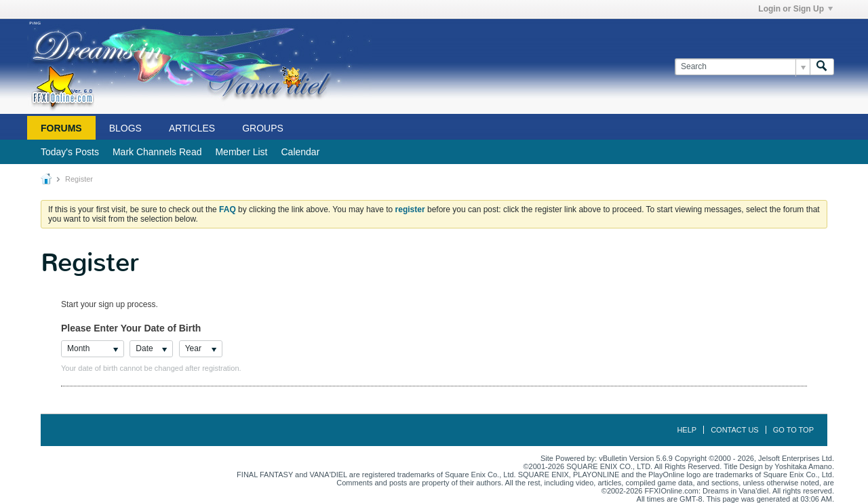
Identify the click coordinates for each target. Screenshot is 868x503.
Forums (61, 128)
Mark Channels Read (157, 152)
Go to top (793, 430)
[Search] (742, 67)
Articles (192, 128)
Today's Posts (70, 152)
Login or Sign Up (795, 9)
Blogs (125, 128)
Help (687, 430)
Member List (241, 152)
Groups (263, 128)
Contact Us (735, 430)
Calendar (300, 152)
